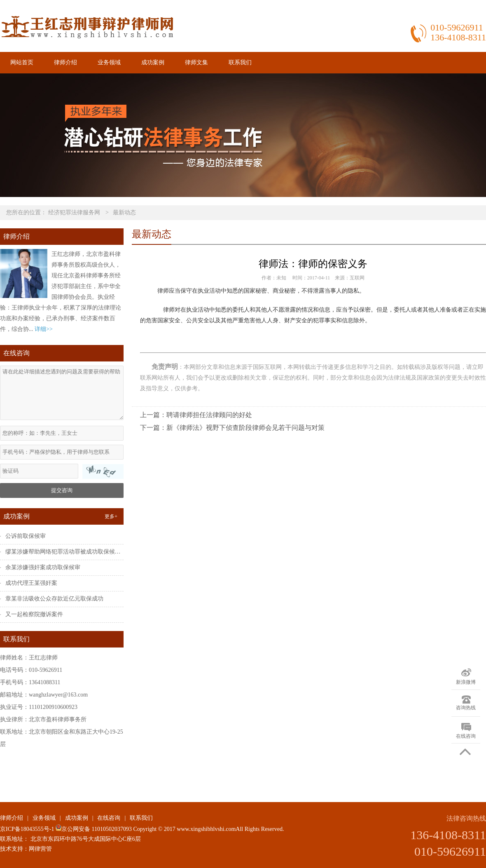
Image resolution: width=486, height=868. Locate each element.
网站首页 (22, 62)
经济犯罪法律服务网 (74, 212)
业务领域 (109, 62)
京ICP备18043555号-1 (27, 829)
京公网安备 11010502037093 (93, 829)
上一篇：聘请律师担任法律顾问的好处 (196, 415)
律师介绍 (65, 62)
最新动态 (124, 212)
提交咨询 (62, 490)
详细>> (44, 329)
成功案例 (153, 62)
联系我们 (240, 62)
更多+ (111, 516)
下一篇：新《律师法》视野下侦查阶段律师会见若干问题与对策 (232, 428)
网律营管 (40, 849)
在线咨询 (109, 818)
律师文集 (196, 62)
